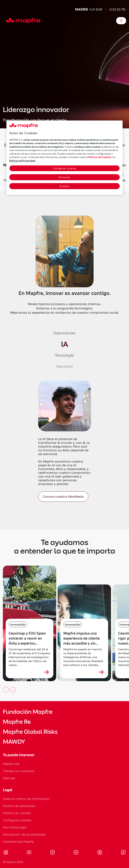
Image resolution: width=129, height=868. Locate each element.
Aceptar (65, 186)
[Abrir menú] (121, 21)
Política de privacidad (19, 806)
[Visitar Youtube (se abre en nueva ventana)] (29, 853)
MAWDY (14, 742)
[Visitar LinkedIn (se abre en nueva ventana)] (76, 853)
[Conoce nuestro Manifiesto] (63, 497)
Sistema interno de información (26, 799)
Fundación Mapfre (28, 712)
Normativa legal (15, 827)
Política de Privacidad (22, 161)
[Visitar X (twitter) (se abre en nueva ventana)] (100, 853)
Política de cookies (17, 813)
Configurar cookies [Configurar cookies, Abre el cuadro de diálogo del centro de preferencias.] (64, 168)
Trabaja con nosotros (19, 771)
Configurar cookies (17, 820)
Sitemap (9, 778)
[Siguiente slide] (13, 690)
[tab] (64, 333)
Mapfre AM (11, 764)
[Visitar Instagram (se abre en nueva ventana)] (52, 853)
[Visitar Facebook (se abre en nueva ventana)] (6, 853)
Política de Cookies (100, 157)
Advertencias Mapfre (18, 842)
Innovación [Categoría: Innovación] (18, 624)
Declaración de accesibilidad (24, 834)
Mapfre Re (17, 722)
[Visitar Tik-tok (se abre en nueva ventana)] (123, 853)
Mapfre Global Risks (30, 732)
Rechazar (64, 177)
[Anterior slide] (6, 690)
